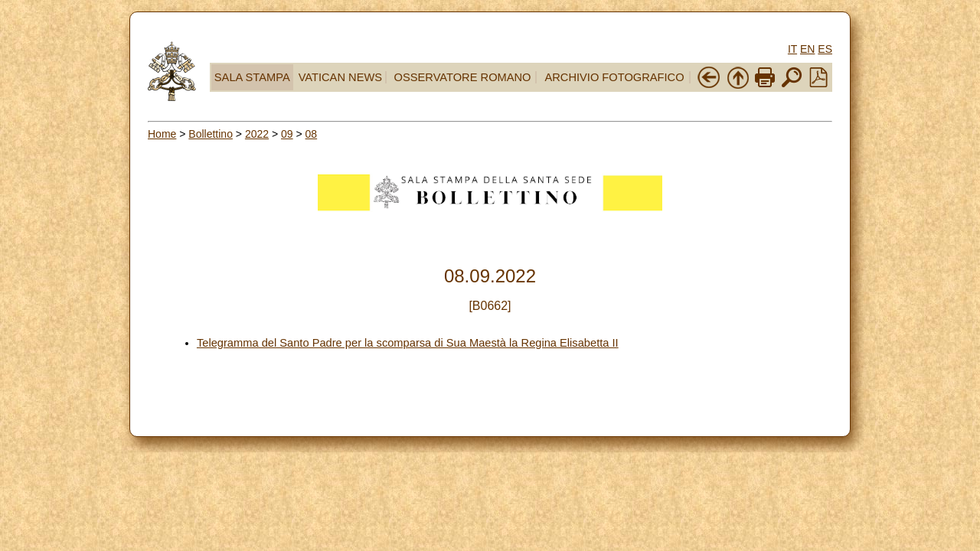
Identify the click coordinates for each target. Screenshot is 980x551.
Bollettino (211, 134)
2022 (257, 134)
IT (792, 49)
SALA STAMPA (252, 77)
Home (162, 134)
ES (825, 49)
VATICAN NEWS (340, 77)
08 (312, 134)
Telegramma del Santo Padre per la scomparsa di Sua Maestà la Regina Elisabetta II (408, 343)
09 (287, 134)
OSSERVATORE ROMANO (463, 77)
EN (807, 49)
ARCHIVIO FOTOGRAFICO (614, 77)
